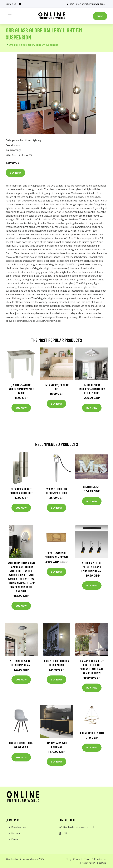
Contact (78, 859)
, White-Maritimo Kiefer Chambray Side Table (21, 389)
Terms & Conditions (95, 859)
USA (72, 4)
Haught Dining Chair (21, 743)
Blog (68, 859)
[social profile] (20, 4)
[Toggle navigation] (10, 16)
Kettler (15, 839)
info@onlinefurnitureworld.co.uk (91, 4)
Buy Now (15, 173)
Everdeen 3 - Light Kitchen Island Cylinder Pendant (92, 567)
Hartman (16, 833)
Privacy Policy (87, 863)
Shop (100, 16)
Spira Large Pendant (92, 733)
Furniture (25, 140)
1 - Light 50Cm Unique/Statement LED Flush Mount (92, 389)
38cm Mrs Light (92, 487)
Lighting (36, 140)
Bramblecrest (19, 827)
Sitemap (102, 863)
